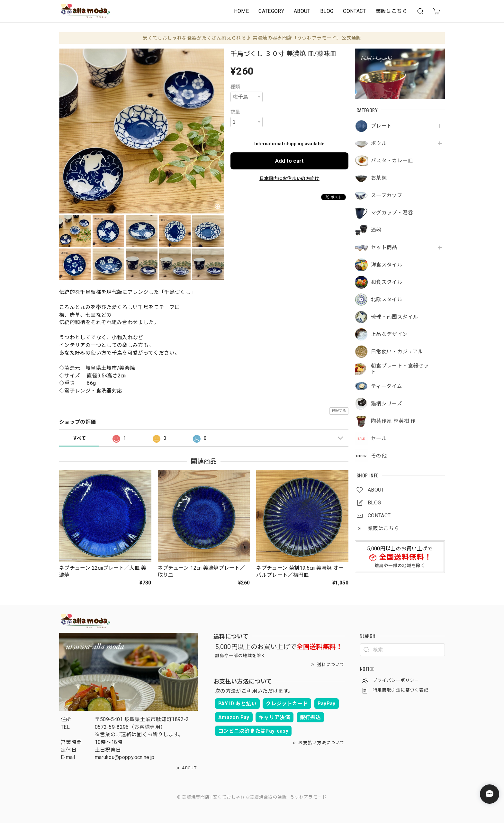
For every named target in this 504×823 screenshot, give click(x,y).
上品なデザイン (389, 334)
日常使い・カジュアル (397, 352)
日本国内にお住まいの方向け (289, 178)
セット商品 (384, 248)
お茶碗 (379, 178)
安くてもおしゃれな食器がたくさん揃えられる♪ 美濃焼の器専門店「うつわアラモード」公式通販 (252, 38)
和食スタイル (387, 282)
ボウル (379, 143)
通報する (339, 411)
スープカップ (387, 195)
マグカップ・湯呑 (392, 213)
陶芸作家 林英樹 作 (393, 421)
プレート (381, 126)
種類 (235, 87)
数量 (235, 112)
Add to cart (289, 161)
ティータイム (387, 386)
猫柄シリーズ (387, 404)
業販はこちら (392, 11)
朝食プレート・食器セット (400, 369)
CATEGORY (271, 11)
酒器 (376, 230)
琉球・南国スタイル (395, 317)
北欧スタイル (387, 300)
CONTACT (355, 11)
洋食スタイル (387, 265)
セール (379, 439)
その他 (379, 456)
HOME (241, 11)
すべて (79, 438)
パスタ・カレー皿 (392, 161)
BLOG (327, 11)
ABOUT (302, 11)
